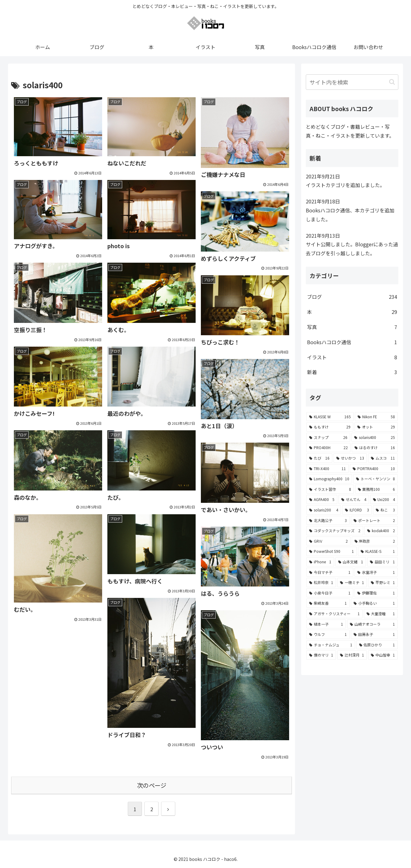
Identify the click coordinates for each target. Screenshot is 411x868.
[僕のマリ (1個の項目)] (321, 655)
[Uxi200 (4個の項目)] (384, 499)
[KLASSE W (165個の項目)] (330, 417)
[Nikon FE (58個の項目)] (376, 417)
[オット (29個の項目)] (376, 427)
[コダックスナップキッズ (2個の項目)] (335, 531)
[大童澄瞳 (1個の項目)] (381, 614)
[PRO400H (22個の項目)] (328, 448)
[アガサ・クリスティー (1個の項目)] (334, 614)
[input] (352, 82)
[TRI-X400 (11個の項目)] (328, 469)
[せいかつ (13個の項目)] (350, 458)
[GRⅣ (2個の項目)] (328, 541)
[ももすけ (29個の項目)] (330, 427)
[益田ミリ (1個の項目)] (382, 562)
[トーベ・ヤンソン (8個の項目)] (376, 479)
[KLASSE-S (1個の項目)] (378, 551)
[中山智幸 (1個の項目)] (383, 655)
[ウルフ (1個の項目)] (328, 634)
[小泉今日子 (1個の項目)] (330, 593)
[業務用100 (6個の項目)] (377, 489)
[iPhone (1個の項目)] (320, 562)
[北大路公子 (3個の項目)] (328, 520)
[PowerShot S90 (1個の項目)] (332, 551)
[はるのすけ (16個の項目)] (375, 448)
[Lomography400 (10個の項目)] (329, 479)
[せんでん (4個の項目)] (354, 499)
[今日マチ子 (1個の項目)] (330, 572)
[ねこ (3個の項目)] (385, 510)
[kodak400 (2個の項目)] (381, 531)
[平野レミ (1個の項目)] (383, 582)
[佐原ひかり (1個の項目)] (377, 645)
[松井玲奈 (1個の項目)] (321, 582)
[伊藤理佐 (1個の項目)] (376, 593)
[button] (392, 82)
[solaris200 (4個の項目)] (324, 510)
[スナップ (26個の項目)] (328, 437)
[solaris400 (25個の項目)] (375, 437)
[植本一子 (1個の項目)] (326, 624)
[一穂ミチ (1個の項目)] (352, 582)
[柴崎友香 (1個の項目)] (328, 603)
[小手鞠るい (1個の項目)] (374, 603)
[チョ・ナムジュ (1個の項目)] (331, 645)
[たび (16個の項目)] (319, 458)
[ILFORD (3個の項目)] (357, 510)
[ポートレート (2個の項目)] (374, 520)
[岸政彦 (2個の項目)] (375, 541)
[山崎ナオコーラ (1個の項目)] (372, 624)
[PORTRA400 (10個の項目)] (374, 469)
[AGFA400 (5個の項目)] (322, 499)
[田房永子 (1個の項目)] (374, 634)
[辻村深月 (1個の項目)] (352, 655)
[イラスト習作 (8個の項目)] (330, 489)
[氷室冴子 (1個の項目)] (376, 572)
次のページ (152, 785)
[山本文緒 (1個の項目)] (351, 562)
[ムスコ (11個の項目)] (383, 458)
